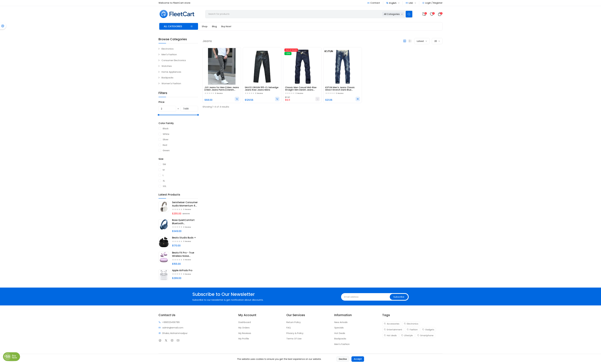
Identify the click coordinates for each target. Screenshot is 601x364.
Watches (167, 66)
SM (164, 164)
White (166, 134)
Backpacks (167, 78)
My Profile (244, 339)
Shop (205, 26)
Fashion (412, 330)
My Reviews (245, 333)
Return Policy (294, 322)
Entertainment (393, 330)
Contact (374, 3)
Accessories (392, 324)
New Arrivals (341, 322)
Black (166, 128)
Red (165, 145)
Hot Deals (340, 333)
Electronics (168, 49)
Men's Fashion (169, 54)
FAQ (289, 328)
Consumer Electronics (174, 60)
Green (166, 150)
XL (164, 181)
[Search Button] (409, 14)
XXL (165, 186)
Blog (214, 26)
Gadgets (428, 330)
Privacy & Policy (295, 333)
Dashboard (245, 322)
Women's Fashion (171, 83)
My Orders (244, 328)
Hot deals (390, 335)
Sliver (166, 139)
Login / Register (432, 3)
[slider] (159, 115)
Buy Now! (226, 26)
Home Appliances (171, 72)
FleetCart (178, 359)
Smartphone (425, 335)
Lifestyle (407, 335)
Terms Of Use (294, 339)
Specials (339, 328)
